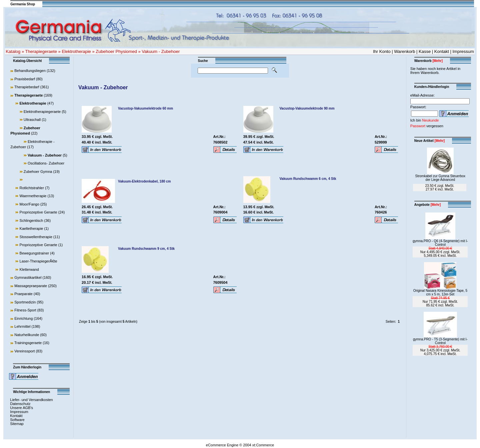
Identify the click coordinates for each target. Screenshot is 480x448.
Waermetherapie (33, 196)
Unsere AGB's (21, 408)
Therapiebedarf (27, 87)
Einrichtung (23, 318)
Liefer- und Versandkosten (31, 400)
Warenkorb (404, 51)
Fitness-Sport (25, 310)
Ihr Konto (382, 51)
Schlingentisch (31, 221)
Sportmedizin (25, 302)
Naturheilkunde (27, 335)
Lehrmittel (22, 326)
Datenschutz (20, 404)
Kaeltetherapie (31, 228)
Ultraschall (32, 120)
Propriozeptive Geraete (38, 212)
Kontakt (442, 51)
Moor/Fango (29, 204)
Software (17, 420)
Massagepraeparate (31, 286)
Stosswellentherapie (36, 237)
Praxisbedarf (25, 79)
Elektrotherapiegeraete (42, 112)
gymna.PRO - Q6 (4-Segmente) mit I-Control (440, 243)
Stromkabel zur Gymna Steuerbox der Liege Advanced (440, 178)
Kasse (425, 51)
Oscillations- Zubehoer (46, 163)
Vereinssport (24, 351)
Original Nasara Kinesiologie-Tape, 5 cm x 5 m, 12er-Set (440, 292)
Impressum (463, 51)
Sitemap (17, 424)
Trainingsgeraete (28, 343)
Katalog (13, 51)
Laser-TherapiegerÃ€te (38, 261)
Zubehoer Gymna (38, 172)
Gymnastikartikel (28, 277)
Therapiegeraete (41, 51)
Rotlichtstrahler (32, 188)
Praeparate (23, 294)
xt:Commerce (263, 445)
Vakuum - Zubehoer (161, 51)
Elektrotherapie (76, 51)
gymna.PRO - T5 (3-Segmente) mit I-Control (440, 341)
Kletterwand (29, 269)
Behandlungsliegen (30, 71)
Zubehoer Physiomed (116, 51)
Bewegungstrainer (34, 253)
